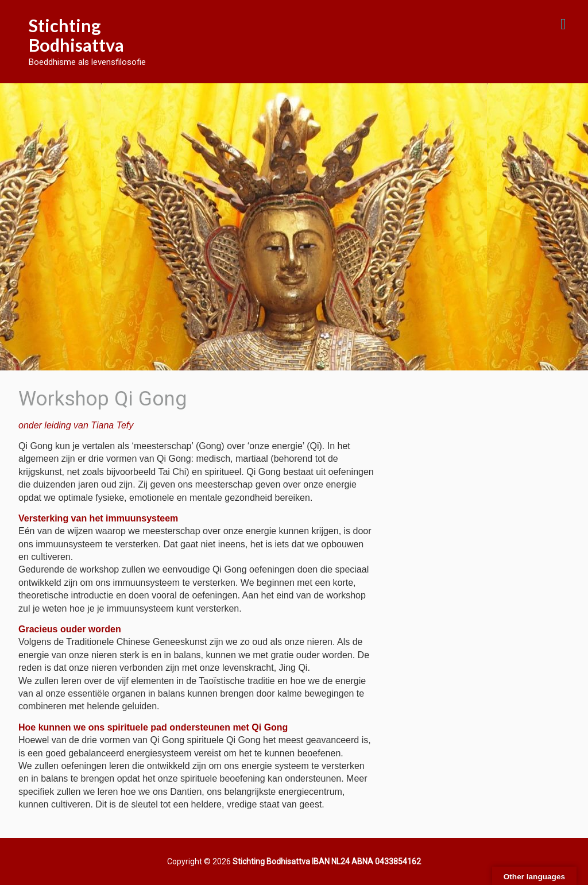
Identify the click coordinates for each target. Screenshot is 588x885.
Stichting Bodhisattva (76, 35)
